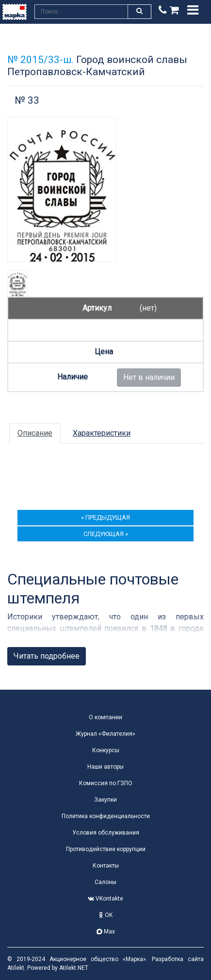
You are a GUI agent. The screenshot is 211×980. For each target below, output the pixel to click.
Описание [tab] (35, 433)
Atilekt (16, 968)
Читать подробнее (47, 656)
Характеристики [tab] (102, 433)
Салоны (105, 882)
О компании (105, 717)
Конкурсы (106, 750)
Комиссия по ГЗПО (106, 783)
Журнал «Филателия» (105, 734)
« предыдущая (105, 517)
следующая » (106, 534)
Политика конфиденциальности (106, 816)
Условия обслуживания (106, 833)
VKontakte (105, 899)
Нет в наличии (149, 377)
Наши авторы (105, 767)
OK (106, 915)
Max (106, 932)
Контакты (106, 866)
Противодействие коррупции (106, 849)
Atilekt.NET (74, 968)
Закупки (105, 800)
